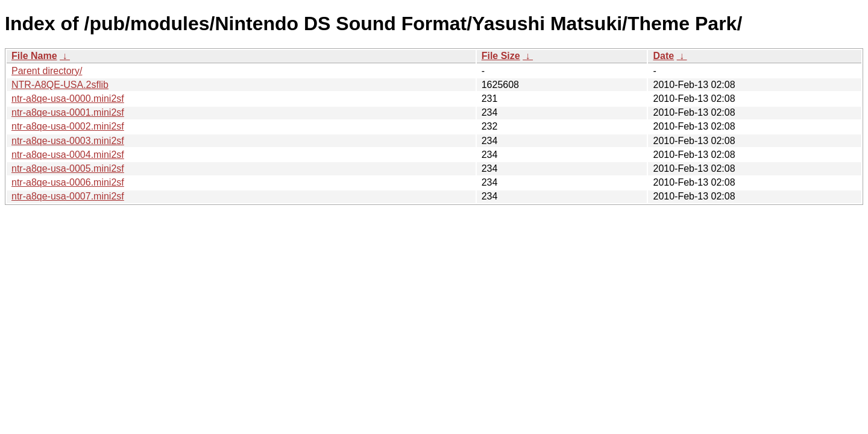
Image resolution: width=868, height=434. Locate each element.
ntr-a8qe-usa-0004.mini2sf (68, 155)
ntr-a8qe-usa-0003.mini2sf (68, 141)
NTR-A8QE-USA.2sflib (60, 85)
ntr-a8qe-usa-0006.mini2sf (68, 182)
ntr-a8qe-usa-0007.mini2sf (68, 196)
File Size (501, 56)
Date (663, 56)
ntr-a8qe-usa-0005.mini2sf (68, 168)
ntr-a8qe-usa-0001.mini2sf (68, 112)
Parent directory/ (47, 71)
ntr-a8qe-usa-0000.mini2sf (68, 99)
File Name (34, 56)
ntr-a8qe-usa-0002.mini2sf (68, 126)
